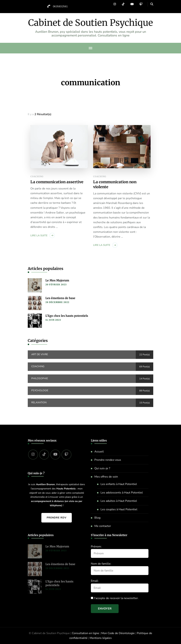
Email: (95, 581)
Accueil (99, 452)
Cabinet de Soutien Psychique (90, 23)
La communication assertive (57, 182)
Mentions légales (101, 638)
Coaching (37, 176)
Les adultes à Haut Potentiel (119, 501)
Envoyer (105, 609)
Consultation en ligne (86, 633)
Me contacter (103, 526)
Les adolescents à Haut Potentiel (122, 493)
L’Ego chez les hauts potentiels (67, 316)
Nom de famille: (101, 564)
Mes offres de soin (106, 477)
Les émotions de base (60, 298)
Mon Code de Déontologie (118, 633)
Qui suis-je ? (102, 468)
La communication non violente (115, 184)
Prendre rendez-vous (108, 460)
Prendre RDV (57, 518)
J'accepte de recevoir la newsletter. (115, 598)
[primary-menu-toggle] (90, 48)
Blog (97, 518)
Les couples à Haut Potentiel (119, 509)
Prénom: (96, 547)
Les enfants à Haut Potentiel (119, 484)
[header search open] (152, 4)
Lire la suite (39, 236)
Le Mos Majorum (57, 280)
